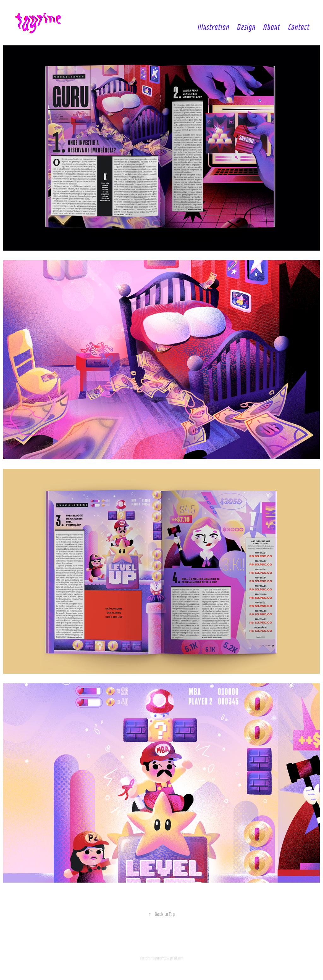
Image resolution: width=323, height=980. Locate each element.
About (272, 26)
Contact (299, 26)
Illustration (213, 26)
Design (246, 26)
